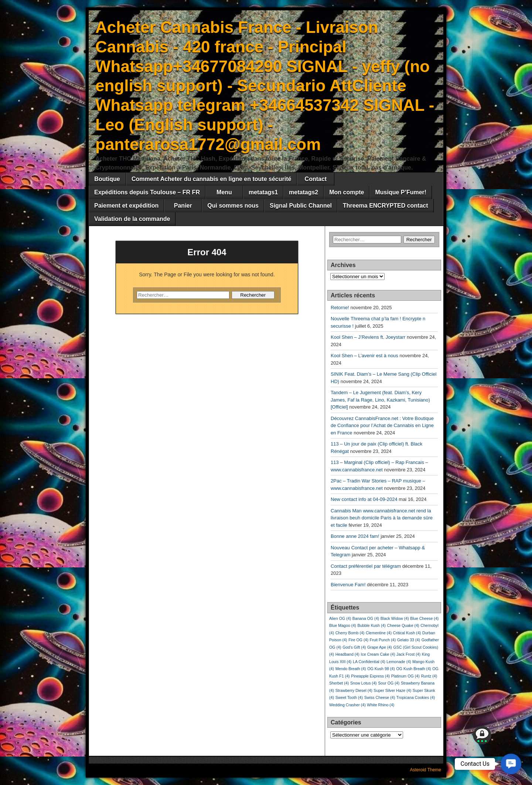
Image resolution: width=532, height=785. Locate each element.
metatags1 (263, 192)
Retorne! (340, 308)
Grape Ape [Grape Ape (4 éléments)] (380, 647)
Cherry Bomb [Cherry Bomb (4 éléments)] (350, 633)
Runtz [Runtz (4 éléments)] (429, 676)
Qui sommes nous (233, 206)
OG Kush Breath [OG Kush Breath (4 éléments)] (413, 669)
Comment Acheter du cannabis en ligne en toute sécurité (211, 179)
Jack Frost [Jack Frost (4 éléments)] (408, 654)
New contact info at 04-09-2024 (364, 499)
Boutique (107, 179)
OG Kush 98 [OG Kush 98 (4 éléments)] (381, 669)
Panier (183, 206)
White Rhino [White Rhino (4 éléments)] (381, 705)
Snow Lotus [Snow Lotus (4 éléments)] (364, 683)
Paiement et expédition (126, 206)
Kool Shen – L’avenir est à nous (364, 356)
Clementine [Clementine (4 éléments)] (379, 633)
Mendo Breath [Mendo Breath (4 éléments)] (351, 669)
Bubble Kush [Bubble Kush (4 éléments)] (371, 625)
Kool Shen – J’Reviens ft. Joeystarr (368, 337)
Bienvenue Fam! (348, 585)
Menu (224, 192)
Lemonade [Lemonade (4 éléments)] (399, 662)
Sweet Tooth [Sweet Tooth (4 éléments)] (349, 697)
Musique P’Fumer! (401, 192)
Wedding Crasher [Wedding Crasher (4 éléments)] (347, 705)
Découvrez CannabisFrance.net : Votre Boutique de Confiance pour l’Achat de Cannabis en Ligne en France (382, 426)
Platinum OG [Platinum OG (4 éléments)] (405, 676)
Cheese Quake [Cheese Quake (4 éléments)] (403, 625)
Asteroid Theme (426, 770)
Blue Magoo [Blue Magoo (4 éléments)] (343, 625)
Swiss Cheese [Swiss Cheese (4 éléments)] (380, 697)
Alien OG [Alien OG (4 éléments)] (340, 618)
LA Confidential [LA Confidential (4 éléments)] (369, 662)
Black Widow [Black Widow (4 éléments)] (395, 618)
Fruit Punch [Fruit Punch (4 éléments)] (383, 640)
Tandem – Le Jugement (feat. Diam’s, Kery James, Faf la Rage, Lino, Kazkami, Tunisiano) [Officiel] (380, 400)
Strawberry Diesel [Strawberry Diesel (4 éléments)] (354, 690)
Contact (316, 179)
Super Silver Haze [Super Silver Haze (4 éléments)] (392, 690)
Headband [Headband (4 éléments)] (347, 654)
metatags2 (303, 192)
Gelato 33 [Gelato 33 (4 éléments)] (409, 640)
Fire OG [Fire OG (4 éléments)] (358, 640)
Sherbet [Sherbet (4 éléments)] (339, 683)
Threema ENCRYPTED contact (386, 206)
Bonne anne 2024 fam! (355, 536)
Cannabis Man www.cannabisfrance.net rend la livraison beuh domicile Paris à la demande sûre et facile (382, 518)
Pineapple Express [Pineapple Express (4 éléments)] (370, 676)
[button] (511, 764)
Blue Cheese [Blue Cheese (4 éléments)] (424, 618)
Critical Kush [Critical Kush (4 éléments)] (407, 633)
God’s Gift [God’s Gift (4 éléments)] (354, 647)
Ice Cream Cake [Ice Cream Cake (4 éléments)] (378, 654)
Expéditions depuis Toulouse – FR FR (147, 192)
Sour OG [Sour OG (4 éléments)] (389, 683)
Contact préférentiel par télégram (366, 566)
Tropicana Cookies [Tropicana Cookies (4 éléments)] (416, 697)
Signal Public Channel (301, 206)
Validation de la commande (132, 219)
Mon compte (347, 192)
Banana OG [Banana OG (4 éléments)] (366, 618)
